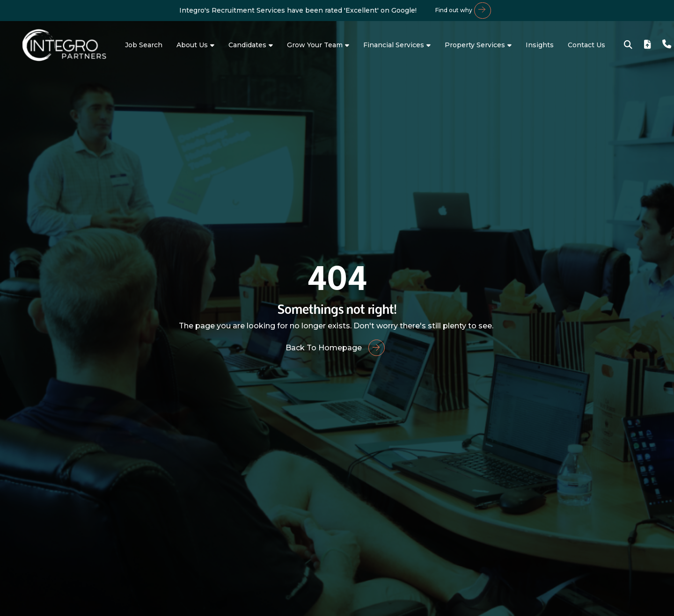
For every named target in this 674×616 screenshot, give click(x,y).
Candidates (247, 45)
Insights (540, 45)
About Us (192, 45)
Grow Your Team (315, 45)
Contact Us (586, 45)
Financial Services (394, 45)
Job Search (144, 45)
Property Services (475, 45)
